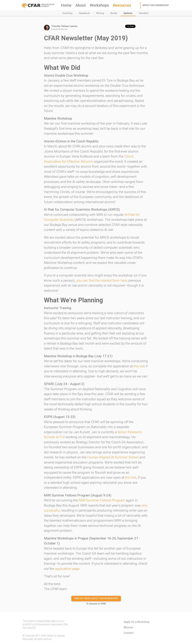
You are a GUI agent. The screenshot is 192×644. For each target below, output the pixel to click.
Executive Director (88, 28)
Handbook (84, 13)
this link (139, 366)
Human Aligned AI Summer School (113, 457)
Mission (128, 627)
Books (114, 13)
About (81, 5)
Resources (122, 5)
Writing (100, 13)
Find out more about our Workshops (96, 598)
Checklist (144, 13)
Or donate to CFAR (96, 604)
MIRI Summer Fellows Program (102, 500)
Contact (129, 633)
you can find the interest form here (102, 280)
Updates (128, 13)
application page (67, 569)
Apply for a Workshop (156, 5)
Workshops (99, 5)
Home (66, 5)
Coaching (67, 13)
